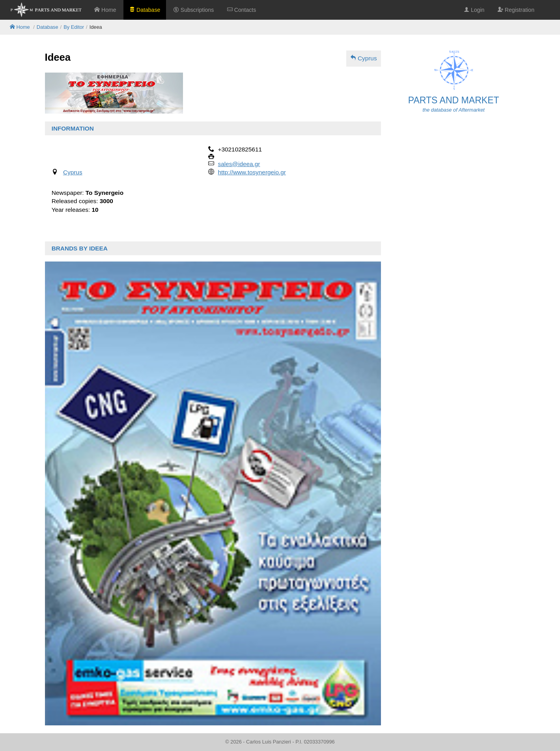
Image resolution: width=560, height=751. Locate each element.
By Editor (74, 27)
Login (474, 10)
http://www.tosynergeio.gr (252, 172)
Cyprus (364, 58)
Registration (516, 10)
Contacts (242, 10)
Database (145, 10)
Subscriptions (194, 10)
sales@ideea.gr (239, 164)
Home (105, 10)
